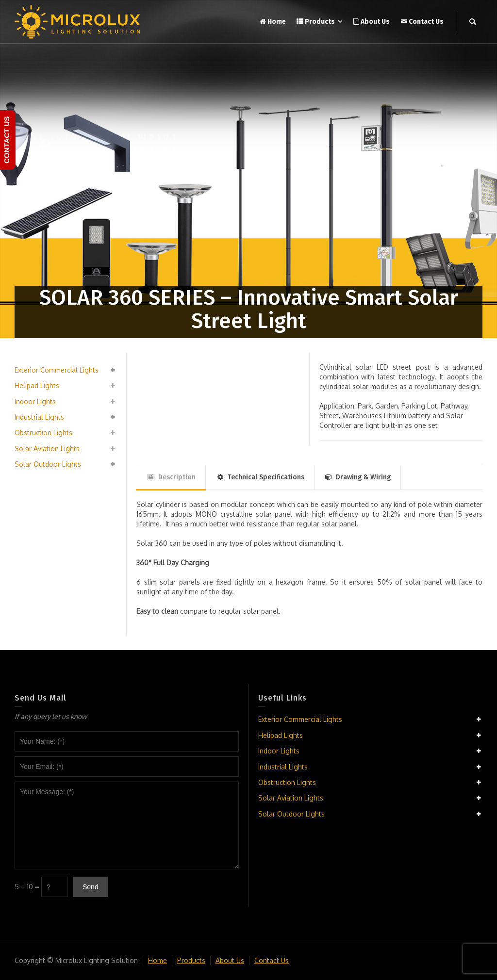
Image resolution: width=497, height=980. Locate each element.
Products (191, 960)
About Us (230, 960)
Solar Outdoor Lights (48, 464)
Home (157, 960)
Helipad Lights (37, 385)
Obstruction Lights (43, 433)
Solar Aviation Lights (47, 449)
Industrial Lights (39, 417)
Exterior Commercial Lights (57, 370)
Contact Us (272, 960)
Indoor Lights (35, 401)
